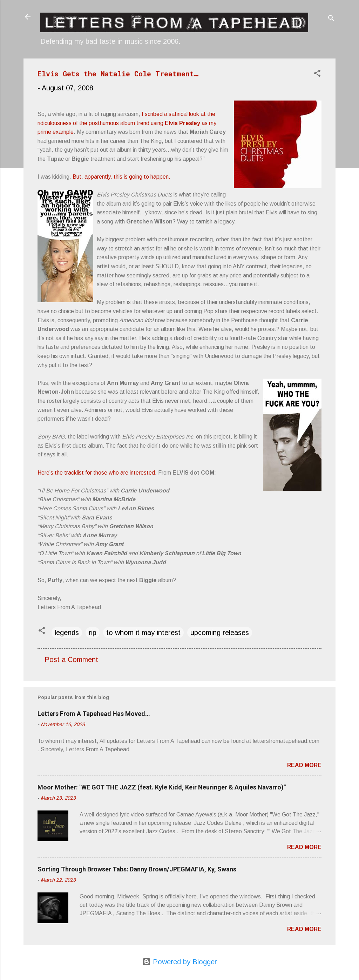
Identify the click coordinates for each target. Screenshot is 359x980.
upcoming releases (220, 633)
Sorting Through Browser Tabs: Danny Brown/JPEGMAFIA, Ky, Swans (137, 869)
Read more (304, 765)
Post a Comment (71, 660)
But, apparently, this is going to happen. (121, 177)
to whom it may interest (143, 633)
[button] (317, 74)
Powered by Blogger (180, 962)
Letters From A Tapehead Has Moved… (94, 714)
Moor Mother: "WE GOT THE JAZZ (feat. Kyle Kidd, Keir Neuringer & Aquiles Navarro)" (162, 787)
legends (67, 633)
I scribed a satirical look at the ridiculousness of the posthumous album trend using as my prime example (127, 123)
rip (93, 633)
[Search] (331, 19)
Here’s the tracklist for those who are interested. (97, 473)
